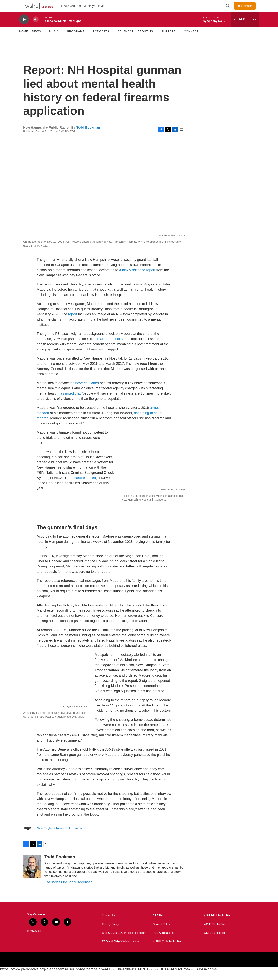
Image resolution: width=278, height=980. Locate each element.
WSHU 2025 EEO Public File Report (124, 942)
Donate (249, 10)
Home (24, 40)
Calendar (126, 40)
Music (54, 40)
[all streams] (245, 28)
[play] (24, 28)
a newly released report (137, 279)
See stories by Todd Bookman (68, 891)
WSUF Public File (214, 933)
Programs (76, 40)
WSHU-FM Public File (217, 924)
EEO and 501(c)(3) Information (120, 950)
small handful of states (113, 348)
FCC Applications (163, 942)
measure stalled (84, 487)
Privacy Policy (110, 933)
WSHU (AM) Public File (167, 950)
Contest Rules (161, 933)
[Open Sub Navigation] (44, 40)
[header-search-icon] (230, 10)
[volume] (36, 28)
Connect (191, 40)
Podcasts (101, 40)
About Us (145, 40)
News (36, 40)
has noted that (69, 402)
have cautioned (87, 392)
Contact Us (109, 924)
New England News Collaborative (60, 837)
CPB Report (160, 924)
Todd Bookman (88, 136)
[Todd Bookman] (32, 875)
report (73, 323)
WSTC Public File (214, 942)
